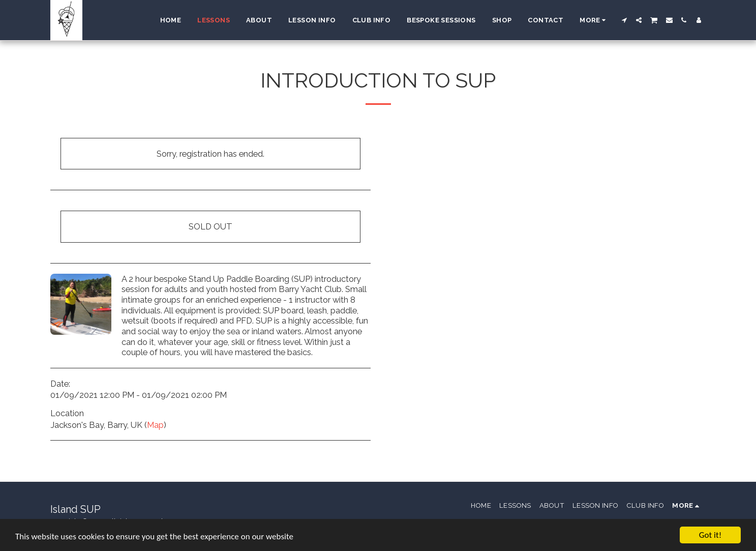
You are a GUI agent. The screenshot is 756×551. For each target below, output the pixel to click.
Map (155, 425)
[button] (624, 20)
